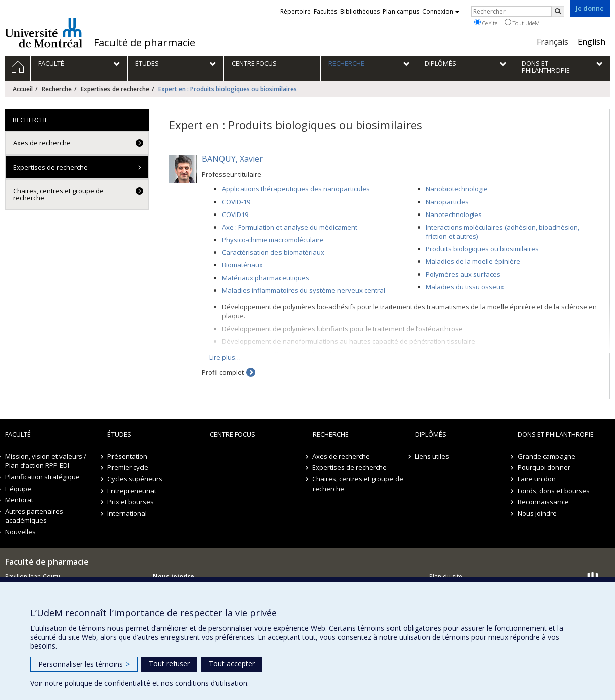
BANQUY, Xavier (232, 159)
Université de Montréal (44, 33)
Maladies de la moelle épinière (473, 261)
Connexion (441, 11)
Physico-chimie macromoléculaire (273, 240)
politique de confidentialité (107, 683)
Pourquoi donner (544, 467)
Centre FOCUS (233, 434)
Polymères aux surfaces (463, 274)
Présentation (127, 456)
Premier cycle (128, 467)
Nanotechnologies (454, 214)
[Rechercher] (558, 11)
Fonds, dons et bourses (554, 491)
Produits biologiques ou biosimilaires (482, 249)
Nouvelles (20, 532)
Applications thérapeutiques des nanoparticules (296, 189)
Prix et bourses (131, 502)
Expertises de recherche (115, 89)
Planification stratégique (42, 477)
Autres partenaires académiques (34, 516)
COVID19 (235, 214)
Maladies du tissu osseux (465, 287)
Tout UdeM (522, 23)
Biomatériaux (242, 265)
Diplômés (431, 434)
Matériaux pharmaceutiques (266, 278)
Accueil (23, 89)
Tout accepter (232, 663)
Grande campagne (546, 456)
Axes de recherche (42, 143)
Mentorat (19, 500)
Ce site (486, 23)
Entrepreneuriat (132, 491)
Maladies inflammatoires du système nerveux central (304, 290)
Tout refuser (169, 663)
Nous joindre (537, 513)
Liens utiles (432, 456)
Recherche (57, 89)
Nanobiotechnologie (457, 189)
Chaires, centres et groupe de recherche (59, 194)
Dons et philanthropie (556, 434)
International (127, 513)
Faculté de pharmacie (145, 43)
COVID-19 (236, 202)
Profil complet (223, 372)
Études (119, 434)
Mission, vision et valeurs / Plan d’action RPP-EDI (46, 461)
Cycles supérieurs (135, 479)
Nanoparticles (447, 202)
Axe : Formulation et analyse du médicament (290, 227)
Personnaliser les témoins (84, 664)
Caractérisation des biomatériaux (273, 252)
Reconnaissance (543, 502)
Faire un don (537, 479)
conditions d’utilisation (211, 683)
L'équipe (18, 489)
